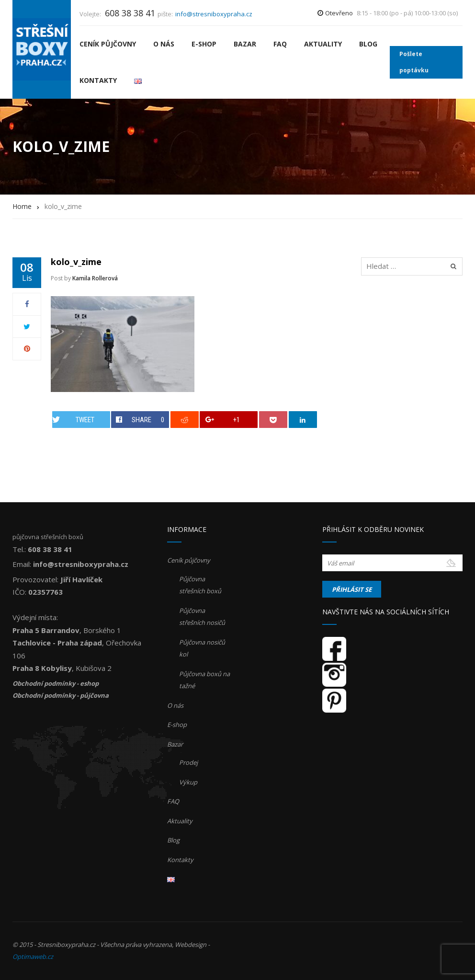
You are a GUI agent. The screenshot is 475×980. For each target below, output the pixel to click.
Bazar (245, 44)
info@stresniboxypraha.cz (214, 14)
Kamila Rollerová (95, 278)
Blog (368, 44)
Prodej (188, 762)
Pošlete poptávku (414, 62)
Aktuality (323, 44)
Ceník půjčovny (108, 44)
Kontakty (98, 80)
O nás (164, 44)
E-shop (204, 44)
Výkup (188, 782)
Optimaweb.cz (33, 957)
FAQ (280, 44)
